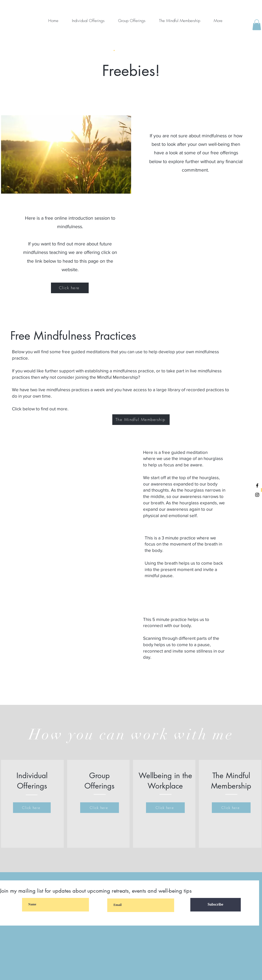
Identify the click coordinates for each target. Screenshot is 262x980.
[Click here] (70, 288)
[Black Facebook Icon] (257, 485)
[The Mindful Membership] (141, 420)
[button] (257, 25)
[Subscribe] (216, 905)
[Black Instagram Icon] (257, 495)
